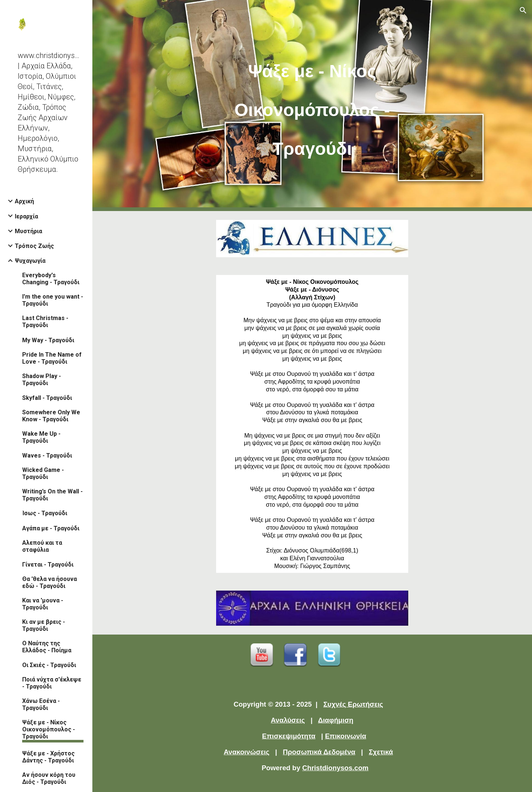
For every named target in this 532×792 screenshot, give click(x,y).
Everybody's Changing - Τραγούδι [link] (51, 279)
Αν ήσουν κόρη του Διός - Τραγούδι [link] (49, 778)
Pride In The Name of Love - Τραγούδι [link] (52, 358)
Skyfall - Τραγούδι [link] (47, 398)
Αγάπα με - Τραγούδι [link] (51, 528)
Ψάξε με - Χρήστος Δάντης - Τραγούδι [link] (48, 757)
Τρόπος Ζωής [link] (34, 246)
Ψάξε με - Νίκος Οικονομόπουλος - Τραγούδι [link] (49, 729)
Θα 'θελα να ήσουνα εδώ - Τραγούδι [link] (50, 582)
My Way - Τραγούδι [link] (48, 340)
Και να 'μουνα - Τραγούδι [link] (43, 604)
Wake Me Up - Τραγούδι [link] (41, 437)
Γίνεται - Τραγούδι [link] (48, 565)
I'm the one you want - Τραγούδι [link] (53, 300)
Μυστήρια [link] (28, 231)
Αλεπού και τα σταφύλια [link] (42, 546)
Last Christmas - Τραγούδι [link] (45, 322)
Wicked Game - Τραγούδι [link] (43, 473)
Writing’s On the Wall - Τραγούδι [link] (52, 495)
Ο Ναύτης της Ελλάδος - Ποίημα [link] (47, 647)
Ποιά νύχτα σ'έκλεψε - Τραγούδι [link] (52, 683)
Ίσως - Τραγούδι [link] (45, 513)
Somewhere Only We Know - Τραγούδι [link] (51, 416)
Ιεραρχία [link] (26, 216)
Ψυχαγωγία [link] (30, 261)
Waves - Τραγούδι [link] (47, 456)
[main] (312, 106)
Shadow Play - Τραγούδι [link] (42, 380)
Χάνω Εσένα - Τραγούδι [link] (41, 704)
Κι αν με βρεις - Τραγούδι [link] (44, 625)
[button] (523, 10)
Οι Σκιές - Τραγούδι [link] (49, 665)
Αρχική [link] (24, 201)
